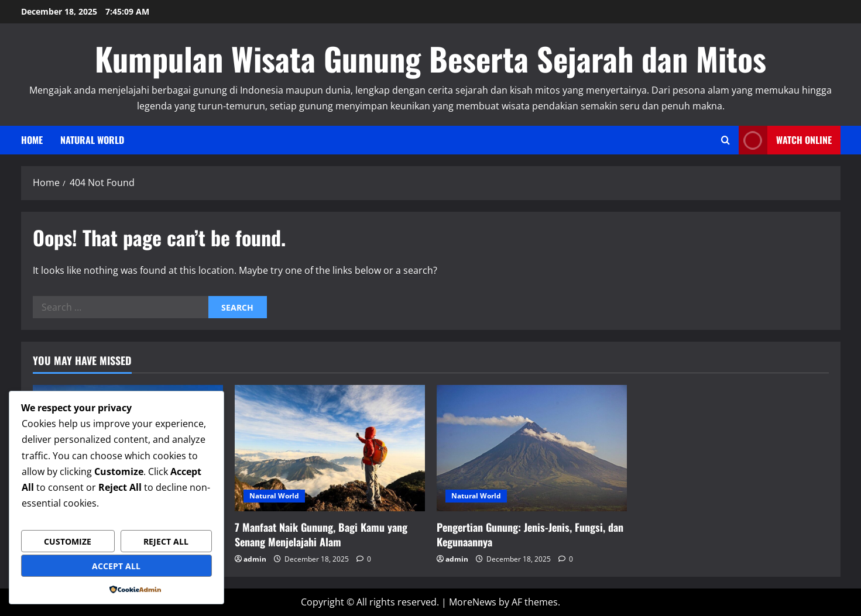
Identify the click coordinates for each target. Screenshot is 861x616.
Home (32, 140)
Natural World (92, 140)
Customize (68, 541)
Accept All (116, 566)
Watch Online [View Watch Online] (785, 140)
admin (255, 559)
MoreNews (473, 602)
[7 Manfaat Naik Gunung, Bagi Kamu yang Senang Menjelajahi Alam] (330, 448)
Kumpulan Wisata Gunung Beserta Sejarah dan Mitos (430, 58)
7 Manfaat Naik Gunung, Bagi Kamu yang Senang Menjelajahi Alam (321, 534)
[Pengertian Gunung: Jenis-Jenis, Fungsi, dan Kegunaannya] (532, 448)
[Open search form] (725, 140)
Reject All (166, 541)
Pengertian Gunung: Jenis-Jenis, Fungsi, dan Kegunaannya (530, 534)
